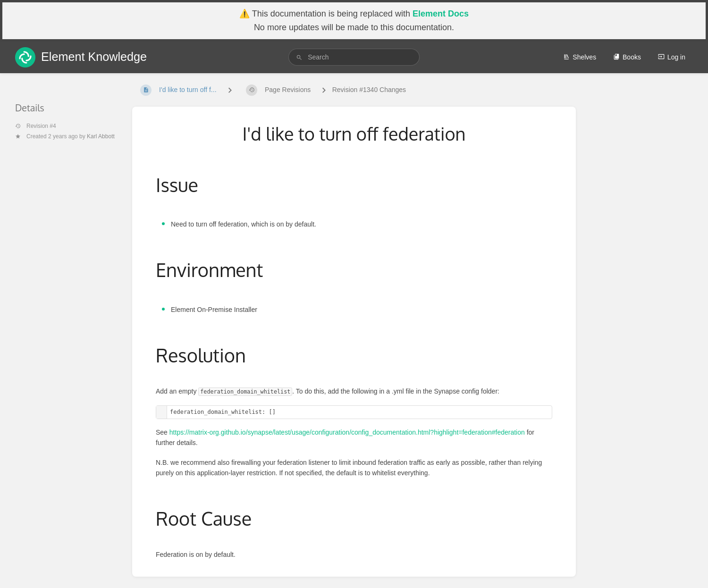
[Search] (299, 57)
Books (627, 57)
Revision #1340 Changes (369, 90)
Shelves (580, 57)
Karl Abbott (101, 136)
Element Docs (441, 14)
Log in (672, 57)
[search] (354, 57)
